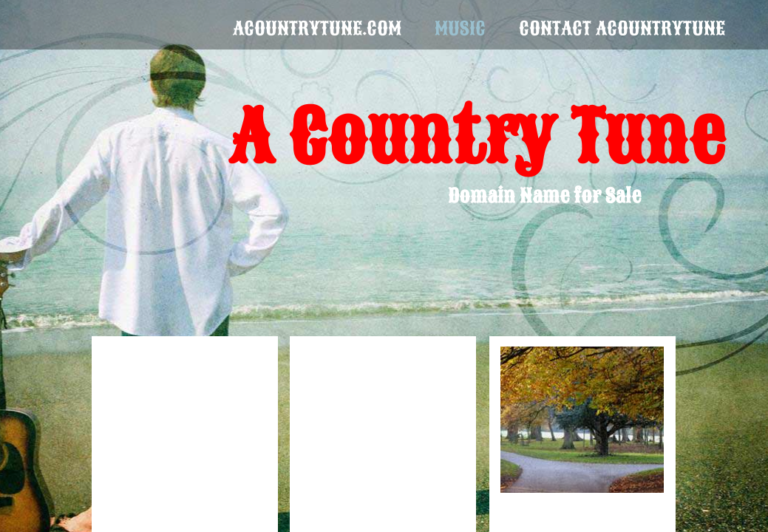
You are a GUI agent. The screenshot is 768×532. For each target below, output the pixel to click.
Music (460, 28)
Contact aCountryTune (622, 28)
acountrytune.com (317, 28)
